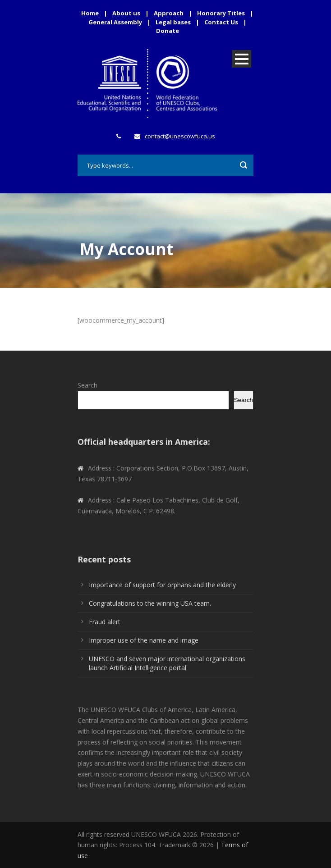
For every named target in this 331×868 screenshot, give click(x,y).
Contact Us (221, 22)
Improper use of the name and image (144, 640)
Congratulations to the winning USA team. (150, 603)
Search (87, 385)
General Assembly (115, 22)
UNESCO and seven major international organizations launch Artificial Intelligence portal (167, 663)
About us (126, 13)
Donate (168, 31)
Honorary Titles (221, 13)
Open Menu (241, 59)
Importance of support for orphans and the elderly (162, 585)
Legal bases (173, 22)
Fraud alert (105, 622)
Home (90, 13)
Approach (169, 13)
